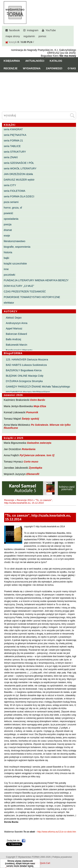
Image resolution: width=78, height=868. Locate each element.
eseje (7, 236)
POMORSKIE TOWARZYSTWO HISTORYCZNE (32, 297)
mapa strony (13, 36)
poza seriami (11, 202)
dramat (8, 230)
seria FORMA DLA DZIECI (19, 196)
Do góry (74, 855)
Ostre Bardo (37, 400)
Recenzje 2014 (25, 500)
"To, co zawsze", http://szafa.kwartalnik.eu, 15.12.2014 (28, 501)
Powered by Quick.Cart (39, 863)
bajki (6, 258)
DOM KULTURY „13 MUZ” (19, 286)
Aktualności (35, 61)
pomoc (42, 36)
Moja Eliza (40, 406)
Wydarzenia (32, 68)
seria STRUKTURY (15, 152)
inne (6, 269)
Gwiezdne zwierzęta (39, 443)
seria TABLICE (12, 146)
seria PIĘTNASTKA (15, 135)
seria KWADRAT (13, 129)
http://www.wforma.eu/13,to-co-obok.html (57, 832)
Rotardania (29, 449)
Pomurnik (32, 412)
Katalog (56, 61)
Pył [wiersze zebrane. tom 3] (37, 455)
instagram (33, 30)
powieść (8, 213)
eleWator (9, 303)
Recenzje (11, 68)
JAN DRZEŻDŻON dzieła (18, 174)
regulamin (29, 36)
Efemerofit (33, 474)
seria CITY (10, 185)
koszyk (13, 42)
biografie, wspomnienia (17, 247)
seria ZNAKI (11, 157)
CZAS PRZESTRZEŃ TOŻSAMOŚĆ (25, 291)
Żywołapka (36, 468)
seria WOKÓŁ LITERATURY (20, 168)
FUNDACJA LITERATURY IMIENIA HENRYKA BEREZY (36, 280)
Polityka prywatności (62, 857)
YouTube (51, 30)
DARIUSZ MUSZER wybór (19, 180)
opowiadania (11, 219)
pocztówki (9, 275)
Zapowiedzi (54, 68)
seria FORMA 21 (13, 141)
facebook (14, 30)
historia (8, 252)
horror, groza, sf (13, 208)
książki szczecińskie (15, 264)
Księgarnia (12, 61)
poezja (8, 224)
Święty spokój (30, 419)
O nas (72, 68)
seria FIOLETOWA (15, 191)
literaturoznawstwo (15, 241)
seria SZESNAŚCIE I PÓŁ (19, 163)
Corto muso (31, 462)
